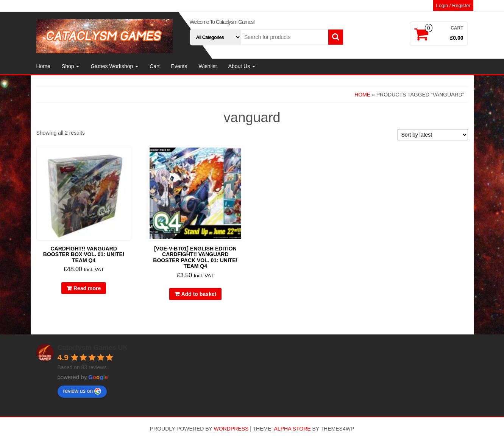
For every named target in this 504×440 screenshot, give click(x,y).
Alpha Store (293, 429)
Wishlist (208, 66)
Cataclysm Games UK (93, 348)
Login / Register (453, 5)
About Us (242, 66)
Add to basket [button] (199, 294)
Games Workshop (114, 66)
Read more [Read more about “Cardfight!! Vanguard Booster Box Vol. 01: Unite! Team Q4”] (87, 288)
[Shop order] (433, 135)
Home (43, 66)
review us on (82, 391)
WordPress (231, 429)
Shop (71, 66)
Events (179, 66)
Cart (154, 66)
